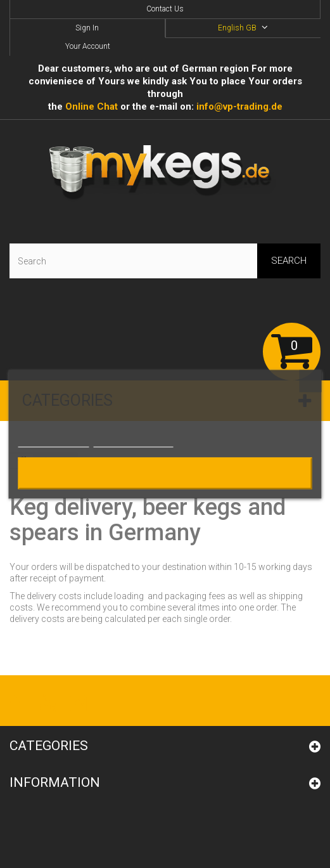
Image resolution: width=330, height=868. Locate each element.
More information (54, 441)
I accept (165, 473)
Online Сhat (92, 107)
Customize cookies (134, 441)
